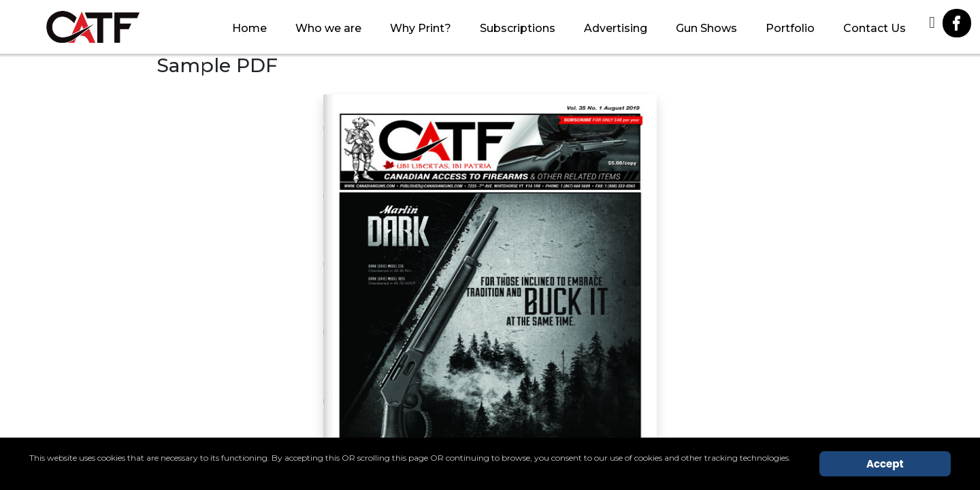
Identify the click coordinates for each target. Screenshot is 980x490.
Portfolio (790, 28)
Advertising (616, 28)
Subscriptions (518, 28)
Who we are (328, 28)
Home (249, 28)
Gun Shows (706, 28)
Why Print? (421, 28)
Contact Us (875, 28)
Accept (885, 464)
